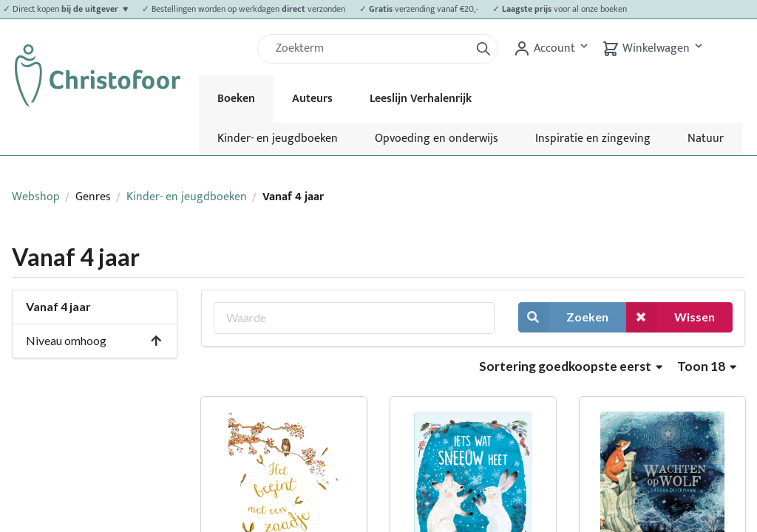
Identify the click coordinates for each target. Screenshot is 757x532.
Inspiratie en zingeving (593, 139)
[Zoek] (370, 49)
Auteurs (312, 99)
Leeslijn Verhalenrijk (421, 99)
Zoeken (563, 317)
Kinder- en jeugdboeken (278, 139)
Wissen (671, 317)
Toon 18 (707, 366)
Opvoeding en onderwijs (437, 139)
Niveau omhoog (94, 340)
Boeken (236, 99)
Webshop (36, 197)
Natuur (706, 139)
